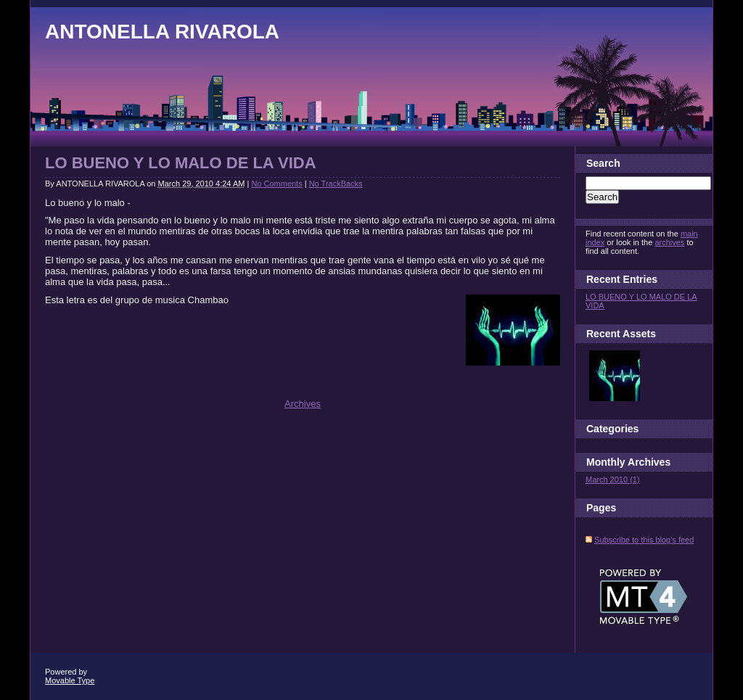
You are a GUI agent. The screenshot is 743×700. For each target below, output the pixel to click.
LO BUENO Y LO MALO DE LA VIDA (181, 163)
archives (669, 242)
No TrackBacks (336, 184)
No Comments (276, 184)
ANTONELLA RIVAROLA (162, 32)
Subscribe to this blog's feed (644, 540)
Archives (303, 404)
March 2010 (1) (613, 479)
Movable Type (70, 680)
